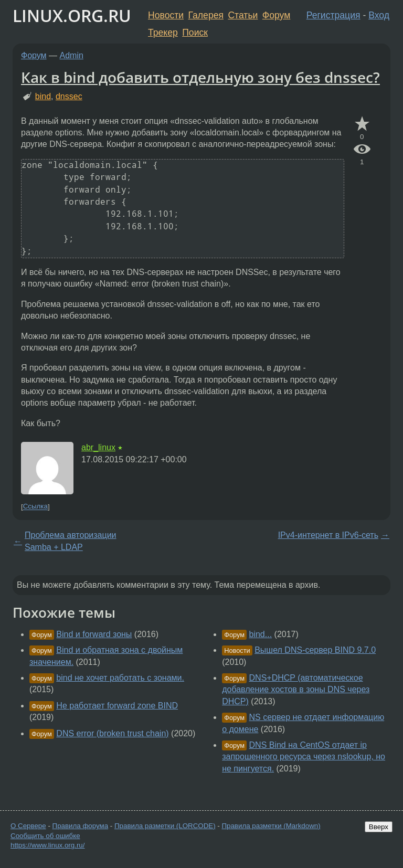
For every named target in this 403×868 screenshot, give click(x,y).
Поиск (195, 33)
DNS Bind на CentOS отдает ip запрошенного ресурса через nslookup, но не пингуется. (304, 757)
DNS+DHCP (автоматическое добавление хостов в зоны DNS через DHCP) (296, 690)
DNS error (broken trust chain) (112, 733)
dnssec (69, 96)
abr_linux (98, 447)
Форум (276, 15)
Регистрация (333, 15)
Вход (379, 15)
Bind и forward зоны (94, 634)
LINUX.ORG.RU (72, 15)
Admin (72, 55)
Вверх (379, 827)
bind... (261, 634)
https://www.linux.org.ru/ (47, 845)
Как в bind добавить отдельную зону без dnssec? (200, 77)
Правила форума (81, 826)
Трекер (163, 33)
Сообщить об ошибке (45, 836)
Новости (166, 15)
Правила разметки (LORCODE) (165, 826)
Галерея (206, 15)
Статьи (243, 15)
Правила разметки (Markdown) (271, 826)
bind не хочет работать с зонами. (120, 678)
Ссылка (35, 507)
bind (43, 96)
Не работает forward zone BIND (117, 706)
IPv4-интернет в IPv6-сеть (328, 535)
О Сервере (28, 826)
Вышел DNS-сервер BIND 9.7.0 (315, 650)
